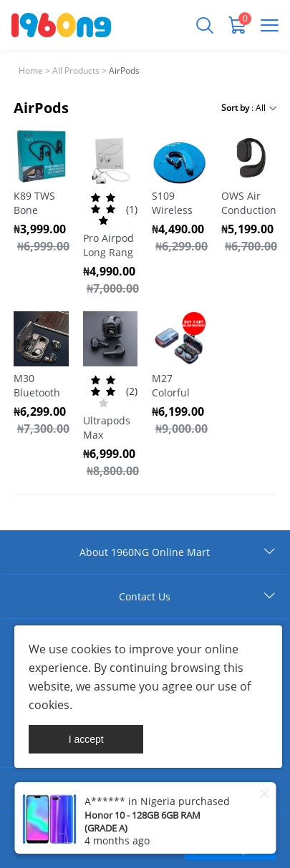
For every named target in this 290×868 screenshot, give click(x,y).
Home (31, 70)
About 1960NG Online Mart (145, 552)
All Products (76, 70)
